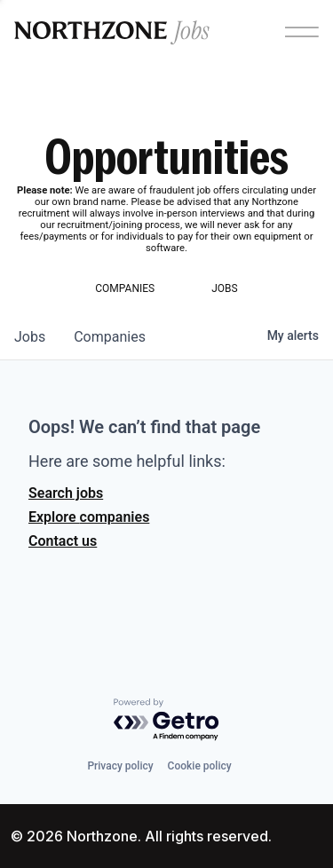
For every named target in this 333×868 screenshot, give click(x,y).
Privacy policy (120, 766)
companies (110, 337)
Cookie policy (200, 766)
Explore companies (89, 517)
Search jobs (66, 493)
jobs (30, 337)
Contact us (63, 541)
